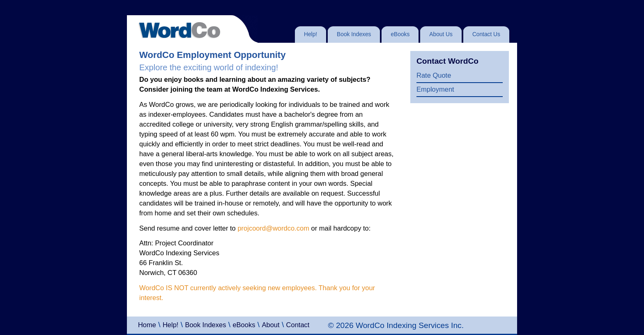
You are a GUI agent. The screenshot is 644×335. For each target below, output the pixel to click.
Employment (435, 89)
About (270, 325)
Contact (298, 325)
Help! (171, 325)
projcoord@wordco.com (273, 228)
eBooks (244, 325)
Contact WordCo (447, 61)
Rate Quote (434, 75)
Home (147, 325)
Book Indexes (205, 325)
